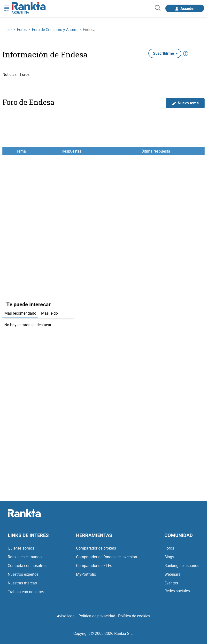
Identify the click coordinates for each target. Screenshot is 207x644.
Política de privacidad (97, 616)
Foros (25, 74)
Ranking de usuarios (182, 566)
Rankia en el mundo (25, 557)
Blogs (169, 557)
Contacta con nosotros (27, 566)
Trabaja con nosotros (26, 592)
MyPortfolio (86, 574)
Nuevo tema (185, 103)
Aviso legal (66, 616)
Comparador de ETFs (94, 566)
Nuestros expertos (23, 574)
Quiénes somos (21, 548)
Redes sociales (177, 591)
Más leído (50, 313)
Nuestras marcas (22, 583)
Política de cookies (134, 616)
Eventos (171, 583)
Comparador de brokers (96, 548)
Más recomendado (20, 313)
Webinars (172, 574)
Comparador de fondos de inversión (107, 557)
